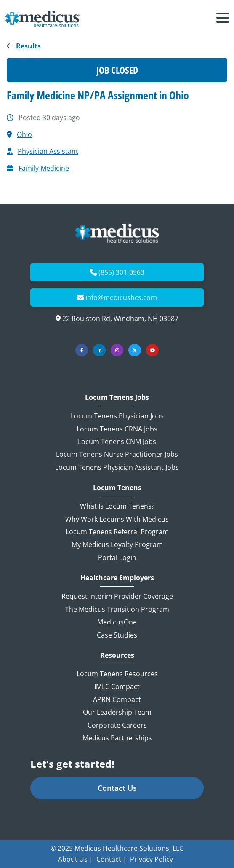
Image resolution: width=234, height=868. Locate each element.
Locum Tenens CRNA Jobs (117, 429)
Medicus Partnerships (117, 738)
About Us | (76, 859)
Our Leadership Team (117, 712)
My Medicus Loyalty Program (117, 544)
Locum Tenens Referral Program (117, 532)
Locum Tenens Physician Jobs (117, 416)
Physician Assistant (48, 151)
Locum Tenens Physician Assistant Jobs (117, 467)
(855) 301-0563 (121, 272)
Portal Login (117, 557)
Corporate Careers (117, 725)
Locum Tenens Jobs (117, 398)
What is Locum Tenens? (117, 506)
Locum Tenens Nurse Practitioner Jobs (117, 454)
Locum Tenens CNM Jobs (117, 442)
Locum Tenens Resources (117, 674)
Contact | (112, 859)
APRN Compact (117, 699)
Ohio (24, 134)
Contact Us (117, 788)
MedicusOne (117, 622)
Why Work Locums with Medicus (117, 519)
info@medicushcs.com (121, 297)
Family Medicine (44, 168)
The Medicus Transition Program (117, 609)
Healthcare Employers (117, 578)
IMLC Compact (117, 686)
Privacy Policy (152, 859)
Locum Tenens (117, 488)
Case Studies (117, 635)
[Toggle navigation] (223, 19)
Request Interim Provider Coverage (117, 596)
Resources (117, 655)
